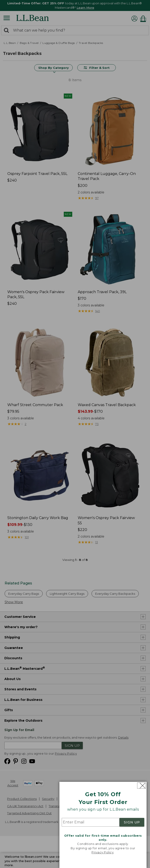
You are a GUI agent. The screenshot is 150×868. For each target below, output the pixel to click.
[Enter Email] (91, 822)
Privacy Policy (103, 852)
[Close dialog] (141, 786)
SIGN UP (132, 822)
